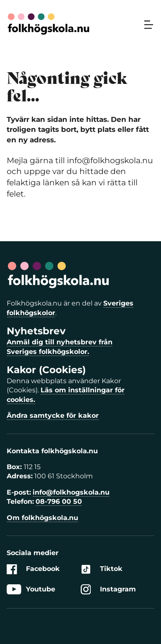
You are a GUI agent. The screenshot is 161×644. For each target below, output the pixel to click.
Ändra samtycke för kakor (53, 415)
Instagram (108, 590)
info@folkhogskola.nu (71, 492)
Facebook (33, 569)
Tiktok (102, 569)
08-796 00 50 (59, 501)
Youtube (31, 590)
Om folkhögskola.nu (42, 518)
